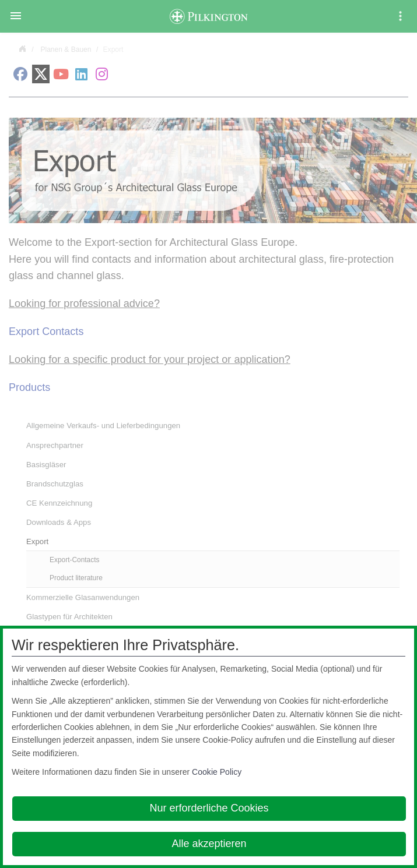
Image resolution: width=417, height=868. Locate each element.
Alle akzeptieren (209, 844)
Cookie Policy (217, 772)
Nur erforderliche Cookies (209, 808)
